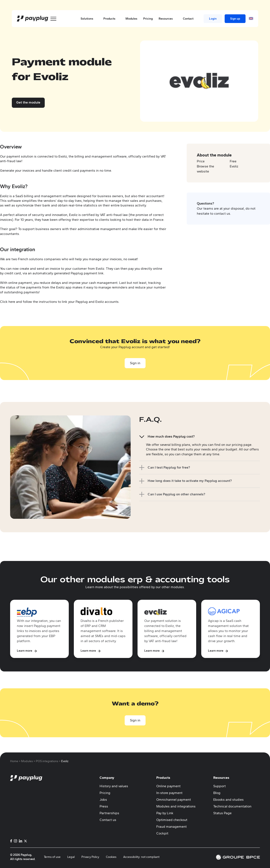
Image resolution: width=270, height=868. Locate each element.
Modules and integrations (176, 806)
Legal (71, 857)
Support (219, 786)
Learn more (25, 651)
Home (14, 761)
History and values (114, 786)
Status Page (222, 813)
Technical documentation (232, 806)
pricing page (242, 445)
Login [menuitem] (213, 19)
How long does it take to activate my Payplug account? (190, 481)
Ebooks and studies (228, 800)
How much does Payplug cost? (171, 436)
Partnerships (109, 813)
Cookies (111, 857)
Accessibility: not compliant (141, 857)
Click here (8, 302)
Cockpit (162, 833)
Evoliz (234, 166)
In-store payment (169, 793)
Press (104, 806)
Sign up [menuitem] (235, 19)
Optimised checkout (172, 820)
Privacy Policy (90, 857)
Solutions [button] (89, 19)
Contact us (108, 820)
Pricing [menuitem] (148, 19)
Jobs (103, 800)
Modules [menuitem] (131, 19)
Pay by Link (165, 813)
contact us (222, 214)
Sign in (135, 363)
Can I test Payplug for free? (169, 467)
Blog (217, 793)
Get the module (28, 102)
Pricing (105, 793)
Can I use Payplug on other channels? (176, 494)
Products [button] (111, 19)
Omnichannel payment (174, 800)
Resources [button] (168, 19)
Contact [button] (190, 19)
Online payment (168, 786)
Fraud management (171, 827)
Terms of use (52, 857)
